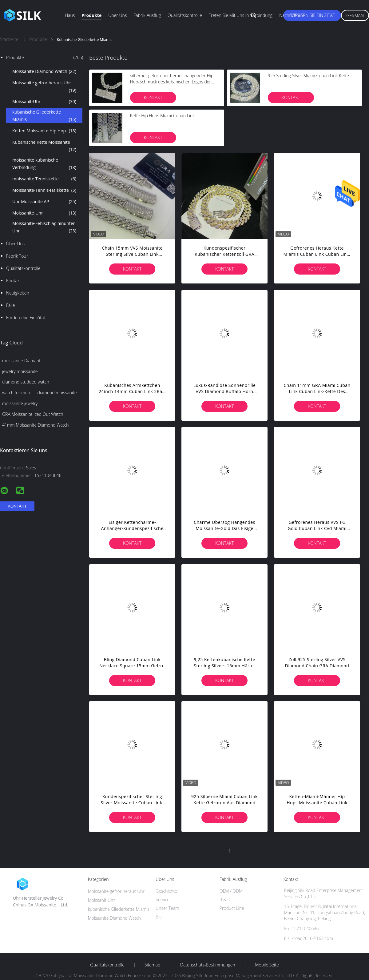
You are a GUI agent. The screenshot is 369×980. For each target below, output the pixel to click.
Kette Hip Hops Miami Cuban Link (162, 116)
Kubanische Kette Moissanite (44, 146)
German (355, 16)
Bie (159, 917)
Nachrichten (291, 15)
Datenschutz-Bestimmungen (208, 965)
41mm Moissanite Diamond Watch (36, 425)
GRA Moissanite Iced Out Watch (33, 414)
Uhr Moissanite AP (44, 202)
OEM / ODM (231, 891)
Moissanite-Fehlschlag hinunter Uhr (44, 227)
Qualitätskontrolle (185, 15)
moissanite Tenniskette (44, 179)
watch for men (16, 393)
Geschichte (166, 891)
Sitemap (152, 965)
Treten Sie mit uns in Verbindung (241, 15)
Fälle (10, 305)
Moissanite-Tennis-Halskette (44, 190)
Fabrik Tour (17, 256)
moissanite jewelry (20, 403)
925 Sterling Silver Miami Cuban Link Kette (308, 76)
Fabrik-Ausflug (147, 15)
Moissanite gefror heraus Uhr (44, 87)
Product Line (232, 908)
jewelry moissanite (20, 371)
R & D (225, 900)
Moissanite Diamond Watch (44, 71)
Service (163, 900)
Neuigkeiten (18, 293)
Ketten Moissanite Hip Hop (44, 131)
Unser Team (167, 908)
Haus (70, 15)
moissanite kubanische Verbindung (44, 164)
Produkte (91, 15)
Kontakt (14, 281)
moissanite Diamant (21, 361)
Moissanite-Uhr (44, 213)
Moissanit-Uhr (44, 102)
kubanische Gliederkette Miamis (44, 116)
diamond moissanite (57, 393)
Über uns (117, 15)
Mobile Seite (267, 965)
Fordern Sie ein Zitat (312, 15)
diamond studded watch (26, 382)
